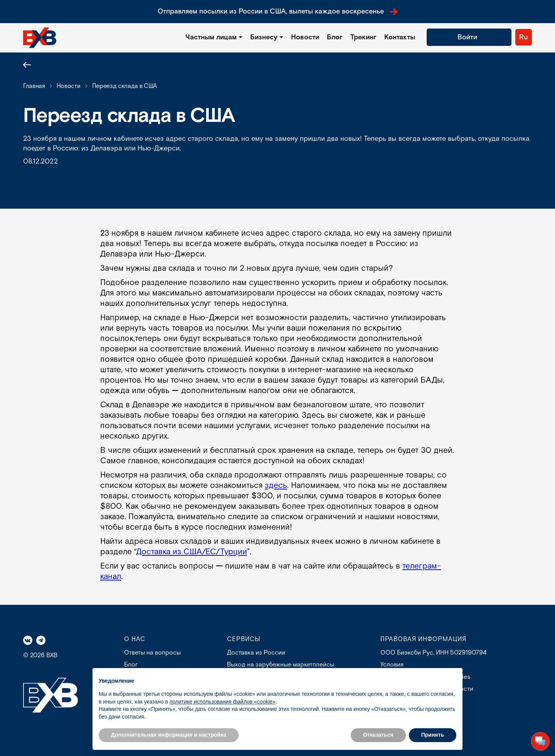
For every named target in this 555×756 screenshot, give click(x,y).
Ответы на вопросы (152, 653)
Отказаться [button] (378, 735)
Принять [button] (433, 735)
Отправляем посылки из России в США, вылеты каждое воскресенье (278, 11)
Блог (335, 37)
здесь (276, 485)
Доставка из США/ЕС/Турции (192, 552)
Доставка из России (256, 653)
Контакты (400, 37)
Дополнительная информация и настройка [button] (169, 735)
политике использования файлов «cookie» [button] (223, 702)
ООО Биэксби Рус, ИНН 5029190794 (433, 653)
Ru (524, 37)
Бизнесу (264, 37)
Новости (305, 37)
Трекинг (363, 37)
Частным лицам (211, 37)
